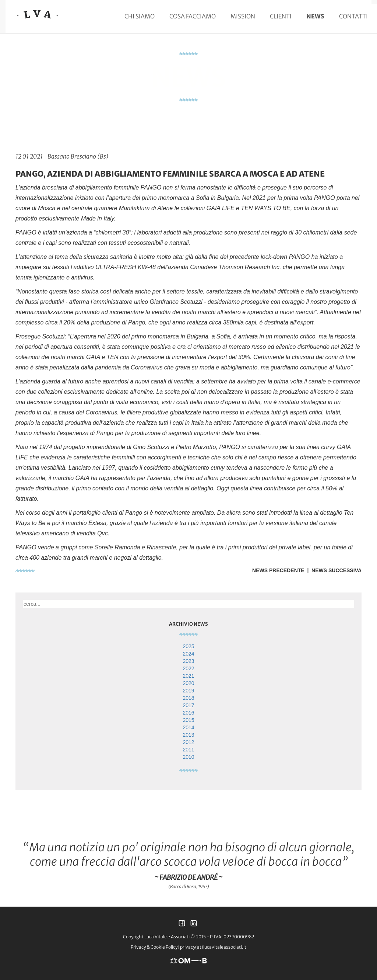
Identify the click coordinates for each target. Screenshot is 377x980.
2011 (188, 750)
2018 (188, 698)
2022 (188, 668)
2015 (188, 720)
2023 (188, 661)
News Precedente (278, 570)
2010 (188, 757)
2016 (188, 713)
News (315, 16)
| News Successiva (333, 570)
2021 (188, 676)
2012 (188, 742)
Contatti (353, 16)
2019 (188, 691)
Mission (243, 16)
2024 (188, 654)
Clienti (281, 16)
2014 (188, 727)
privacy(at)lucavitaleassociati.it (213, 947)
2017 (188, 705)
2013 (188, 735)
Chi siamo (140, 16)
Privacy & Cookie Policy (154, 947)
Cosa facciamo (193, 16)
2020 (188, 683)
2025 (188, 646)
